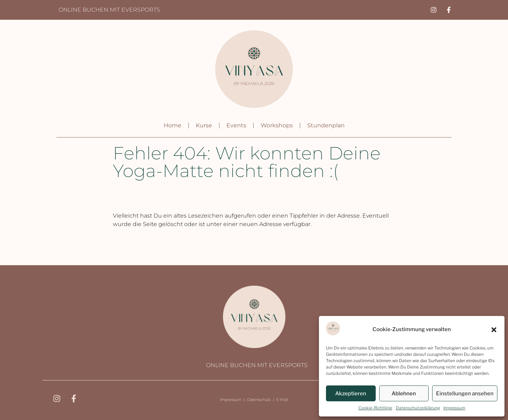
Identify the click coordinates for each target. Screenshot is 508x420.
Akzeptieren (351, 394)
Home (173, 125)
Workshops (277, 125)
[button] (494, 330)
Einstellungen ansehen (465, 394)
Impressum (454, 408)
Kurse (204, 125)
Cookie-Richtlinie (375, 408)
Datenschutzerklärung (418, 408)
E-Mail (282, 400)
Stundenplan (326, 125)
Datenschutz (259, 400)
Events (236, 125)
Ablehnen (404, 394)
